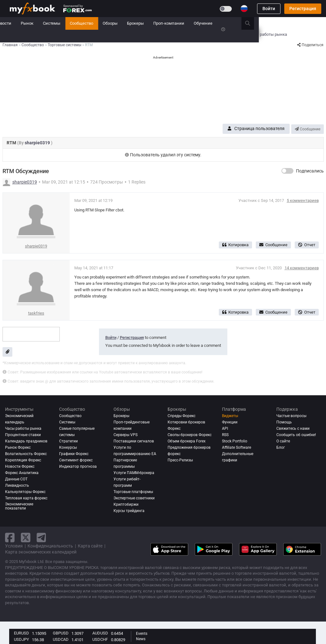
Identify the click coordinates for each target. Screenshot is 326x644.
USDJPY (22, 639)
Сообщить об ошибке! (296, 435)
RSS (225, 435)
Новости (71, 23)
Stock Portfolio (235, 441)
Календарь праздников (26, 441)
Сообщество (149, 23)
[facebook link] (10, 538)
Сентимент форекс (76, 460)
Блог (281, 447)
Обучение (271, 23)
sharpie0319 (38, 143)
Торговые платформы (133, 492)
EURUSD (22, 633)
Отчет (307, 245)
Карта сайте (90, 546)
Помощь (284, 422)
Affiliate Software (237, 447)
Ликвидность (17, 485)
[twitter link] (26, 538)
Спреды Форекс (181, 416)
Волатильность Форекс (26, 454)
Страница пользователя (256, 128)
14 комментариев (302, 268)
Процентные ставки (23, 435)
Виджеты (230, 416)
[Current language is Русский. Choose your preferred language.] (244, 9)
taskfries (36, 313)
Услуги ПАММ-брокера (134, 473)
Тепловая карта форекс (26, 498)
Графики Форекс (74, 454)
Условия (14, 546)
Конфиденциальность (50, 546)
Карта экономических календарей (41, 552)
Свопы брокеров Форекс (190, 435)
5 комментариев (303, 200)
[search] (319, 23)
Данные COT (16, 479)
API (225, 428)
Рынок (95, 23)
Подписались (310, 171)
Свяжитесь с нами (293, 428)
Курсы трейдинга (129, 511)
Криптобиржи (126, 504)
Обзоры (178, 23)
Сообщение (308, 129)
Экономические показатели (19, 506)
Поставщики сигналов (134, 441)
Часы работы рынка (23, 428)
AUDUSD (100, 633)
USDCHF (100, 639)
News (141, 639)
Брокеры (203, 23)
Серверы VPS (126, 435)
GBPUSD (61, 633)
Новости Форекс (20, 466)
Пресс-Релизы (180, 460)
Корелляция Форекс (23, 460)
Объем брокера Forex (187, 441)
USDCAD (61, 639)
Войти (269, 9)
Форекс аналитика (22, 473)
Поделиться (310, 45)
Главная (18, 23)
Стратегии (68, 441)
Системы (119, 23)
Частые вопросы (291, 416)
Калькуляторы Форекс (25, 492)
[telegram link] (41, 538)
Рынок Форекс (18, 447)
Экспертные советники (134, 498)
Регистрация (303, 9)
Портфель (44, 23)
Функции (230, 422)
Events (142, 634)
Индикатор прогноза (78, 466)
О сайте (283, 441)
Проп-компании (236, 23)
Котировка (235, 245)
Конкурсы (19, 36)
